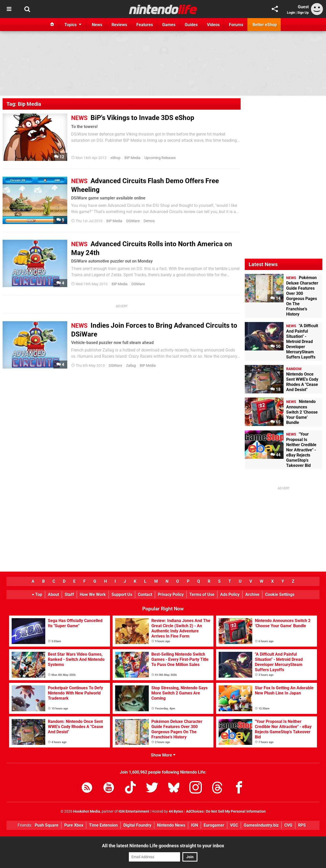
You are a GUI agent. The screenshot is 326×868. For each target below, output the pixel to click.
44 (275, 455)
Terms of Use (202, 594)
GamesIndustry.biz (261, 825)
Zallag (131, 366)
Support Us (122, 594)
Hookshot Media (87, 811)
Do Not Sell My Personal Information (236, 811)
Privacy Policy (171, 594)
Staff (69, 594)
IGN (194, 825)
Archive (252, 594)
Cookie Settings (280, 594)
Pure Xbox (74, 825)
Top (37, 594)
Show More (163, 755)
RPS (302, 825)
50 (275, 346)
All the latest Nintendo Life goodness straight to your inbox (163, 846)
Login (291, 13)
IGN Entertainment (134, 811)
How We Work (93, 594)
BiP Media (132, 158)
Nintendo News (171, 825)
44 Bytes (176, 811)
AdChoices (194, 811)
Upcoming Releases (160, 158)
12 (59, 157)
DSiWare (133, 221)
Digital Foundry (137, 825)
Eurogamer (214, 825)
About (53, 594)
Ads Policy (230, 594)
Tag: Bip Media (24, 104)
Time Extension (103, 825)
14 (275, 298)
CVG (288, 825)
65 (275, 422)
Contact (145, 594)
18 (275, 389)
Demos (149, 221)
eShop (116, 158)
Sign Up (303, 13)
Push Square (47, 825)
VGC (234, 825)
